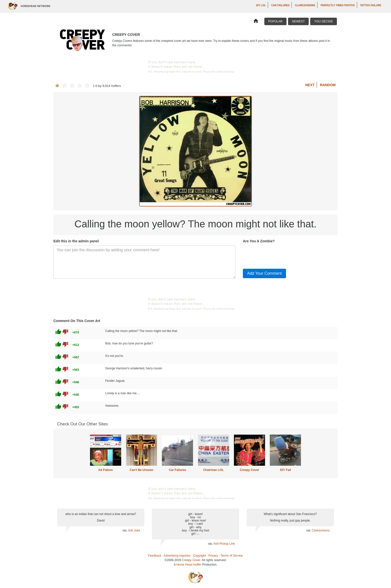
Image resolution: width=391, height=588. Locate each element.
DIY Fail (286, 470)
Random (328, 85)
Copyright (199, 556)
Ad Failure (106, 470)
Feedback (155, 556)
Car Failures (281, 5)
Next (310, 85)
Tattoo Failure (371, 5)
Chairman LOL (214, 470)
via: (125, 530)
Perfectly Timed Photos (338, 5)
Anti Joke (134, 530)
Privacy (213, 556)
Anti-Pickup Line (224, 544)
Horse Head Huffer (189, 565)
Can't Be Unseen (142, 470)
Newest (298, 21)
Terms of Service (232, 556)
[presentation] (281, 255)
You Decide (324, 21)
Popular (275, 21)
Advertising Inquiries (177, 556)
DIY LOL (261, 5)
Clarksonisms (305, 5)
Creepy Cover (249, 470)
